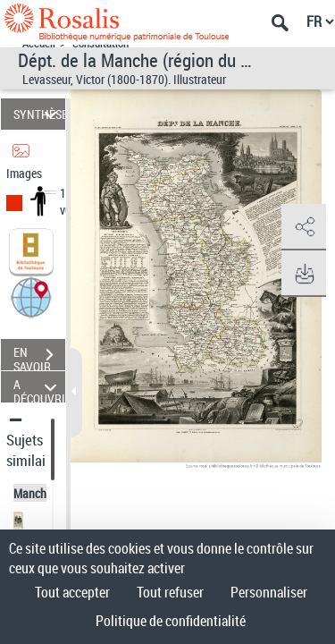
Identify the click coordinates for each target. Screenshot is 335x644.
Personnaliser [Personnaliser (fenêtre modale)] (269, 592)
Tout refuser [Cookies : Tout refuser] (170, 592)
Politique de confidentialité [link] (171, 621)
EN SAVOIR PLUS (39, 357)
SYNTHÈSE (39, 114)
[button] (31, 297)
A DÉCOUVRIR (39, 387)
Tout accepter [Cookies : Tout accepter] (72, 592)
